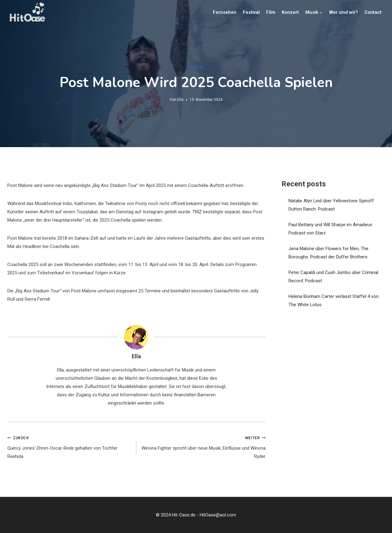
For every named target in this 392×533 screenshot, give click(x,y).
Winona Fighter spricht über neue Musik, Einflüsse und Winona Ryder (203, 447)
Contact (373, 12)
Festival (251, 12)
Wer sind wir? (344, 12)
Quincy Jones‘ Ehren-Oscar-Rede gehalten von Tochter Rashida (70, 447)
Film (271, 12)
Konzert (290, 12)
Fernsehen (225, 12)
